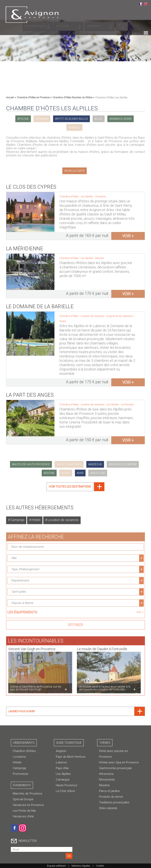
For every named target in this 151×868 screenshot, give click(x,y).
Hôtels (36, 517)
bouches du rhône (124, 464)
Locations (19, 757)
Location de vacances (63, 517)
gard (67, 473)
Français (141, 4)
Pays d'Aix (62, 768)
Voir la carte (75, 171)
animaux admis (121, 119)
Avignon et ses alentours (120, 313)
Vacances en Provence (28, 805)
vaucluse (99, 473)
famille (75, 127)
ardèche (96, 464)
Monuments (107, 780)
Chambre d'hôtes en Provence (33, 97)
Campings (17, 517)
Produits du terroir (111, 797)
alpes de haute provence (32, 464)
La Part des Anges (30, 392)
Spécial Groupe (23, 799)
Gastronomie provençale (116, 768)
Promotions (20, 774)
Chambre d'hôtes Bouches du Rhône (72, 97)
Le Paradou (127, 402)
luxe (99, 119)
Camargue (63, 780)
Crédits (100, 866)
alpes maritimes (70, 464)
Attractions (106, 774)
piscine (24, 119)
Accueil (10, 97)
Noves (63, 318)
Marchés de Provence (28, 794)
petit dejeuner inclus (72, 119)
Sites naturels (108, 808)
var (81, 473)
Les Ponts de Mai (24, 811)
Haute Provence (67, 785)
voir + (128, 233)
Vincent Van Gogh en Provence (32, 646)
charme (43, 119)
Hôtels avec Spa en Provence (119, 762)
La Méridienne (25, 246)
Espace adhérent (56, 866)
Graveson (100, 194)
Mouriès (100, 255)
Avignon (61, 751)
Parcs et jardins (109, 791)
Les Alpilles (63, 774)
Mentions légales (81, 866)
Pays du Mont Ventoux (71, 757)
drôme (50, 473)
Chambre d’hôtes (24, 751)
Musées (104, 785)
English (146, 4)
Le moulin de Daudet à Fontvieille (102, 646)
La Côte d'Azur (65, 791)
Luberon (61, 762)
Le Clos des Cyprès (31, 184)
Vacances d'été (23, 816)
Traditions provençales (114, 802)
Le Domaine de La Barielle (40, 304)
